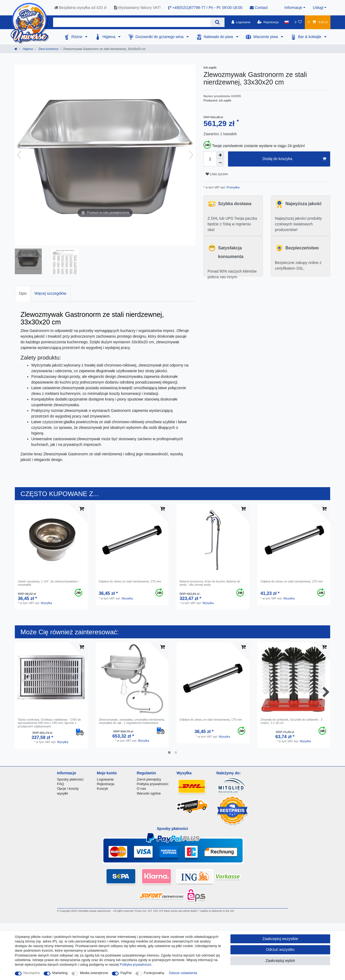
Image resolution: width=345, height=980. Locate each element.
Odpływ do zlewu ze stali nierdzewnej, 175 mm (130, 581)
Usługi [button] (318, 8)
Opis (23, 293)
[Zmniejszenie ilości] (220, 163)
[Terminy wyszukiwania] (132, 22)
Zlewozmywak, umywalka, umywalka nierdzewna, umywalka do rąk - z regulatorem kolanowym (132, 721)
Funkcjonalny (154, 973)
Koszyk (102, 789)
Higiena (109, 37)
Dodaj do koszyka (294, 159)
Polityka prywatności (152, 784)
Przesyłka (233, 187)
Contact (259, 8)
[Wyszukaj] (217, 22)
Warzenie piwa (266, 37)
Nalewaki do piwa (219, 37)
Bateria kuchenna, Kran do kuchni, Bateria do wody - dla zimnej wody (210, 583)
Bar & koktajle (310, 37)
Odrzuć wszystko (280, 950)
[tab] (23, 294)
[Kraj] (287, 22)
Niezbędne (32, 973)
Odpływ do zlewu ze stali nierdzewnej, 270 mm (292, 581)
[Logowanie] (241, 22)
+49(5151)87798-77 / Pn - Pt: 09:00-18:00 (205, 8)
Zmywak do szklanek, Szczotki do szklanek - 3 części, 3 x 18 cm (291, 721)
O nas (141, 789)
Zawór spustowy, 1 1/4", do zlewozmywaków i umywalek (48, 583)
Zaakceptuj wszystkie (280, 939)
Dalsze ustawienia (183, 973)
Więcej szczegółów (50, 293)
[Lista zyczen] (298, 22)
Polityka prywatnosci (135, 964)
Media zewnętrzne (94, 973)
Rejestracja (106, 784)
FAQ (61, 784)
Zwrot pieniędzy (149, 779)
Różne (77, 37)
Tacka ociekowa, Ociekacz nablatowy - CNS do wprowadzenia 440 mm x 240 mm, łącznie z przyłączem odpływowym (49, 723)
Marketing (60, 973)
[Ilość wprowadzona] (210, 159)
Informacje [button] (293, 8)
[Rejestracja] (268, 22)
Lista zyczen (217, 174)
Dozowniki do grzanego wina (160, 37)
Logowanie (105, 779)
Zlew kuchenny (48, 49)
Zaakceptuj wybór (280, 961)
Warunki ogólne (149, 793)
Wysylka (46, 603)
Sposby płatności (70, 779)
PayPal (126, 973)
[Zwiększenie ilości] (220, 155)
